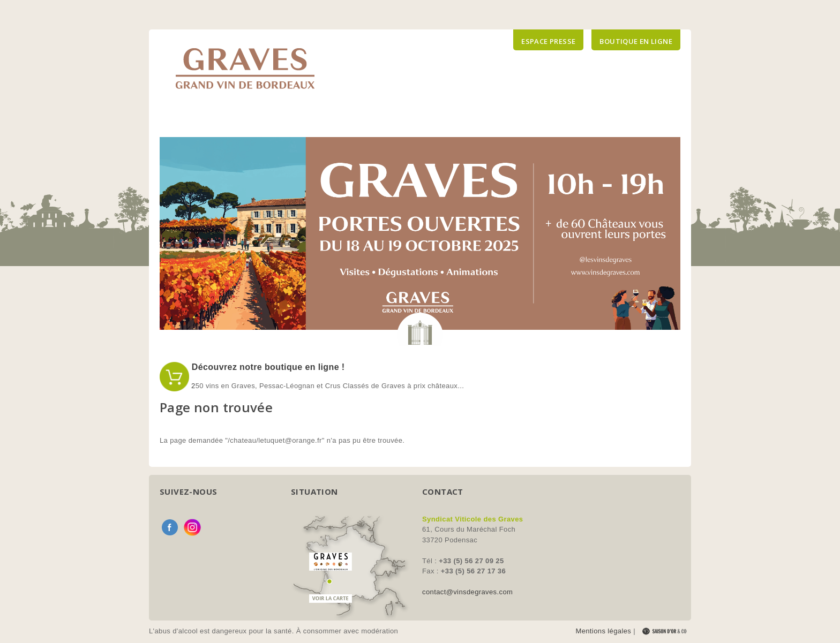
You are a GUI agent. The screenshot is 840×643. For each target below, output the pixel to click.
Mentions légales (603, 631)
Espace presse (548, 41)
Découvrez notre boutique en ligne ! (267, 367)
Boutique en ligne (636, 41)
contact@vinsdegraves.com (467, 592)
